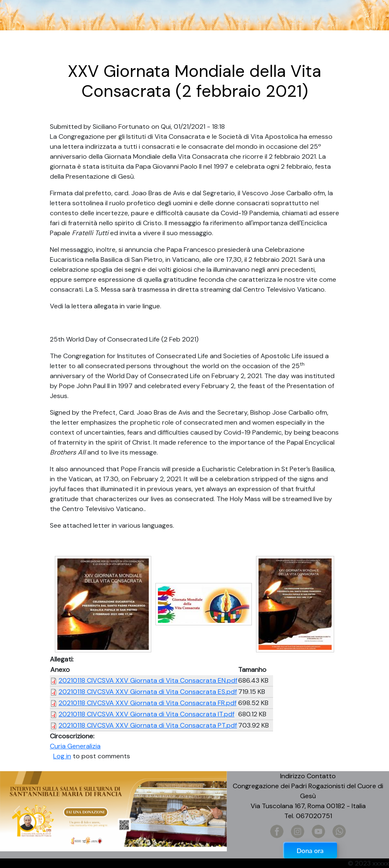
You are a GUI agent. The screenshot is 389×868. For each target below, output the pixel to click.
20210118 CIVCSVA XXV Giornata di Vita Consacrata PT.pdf (148, 725)
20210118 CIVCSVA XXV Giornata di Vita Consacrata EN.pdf (148, 680)
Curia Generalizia (75, 746)
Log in (62, 756)
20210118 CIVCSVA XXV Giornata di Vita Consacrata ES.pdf (148, 692)
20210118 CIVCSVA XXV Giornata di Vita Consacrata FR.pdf (148, 703)
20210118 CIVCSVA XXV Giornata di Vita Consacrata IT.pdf (146, 714)
